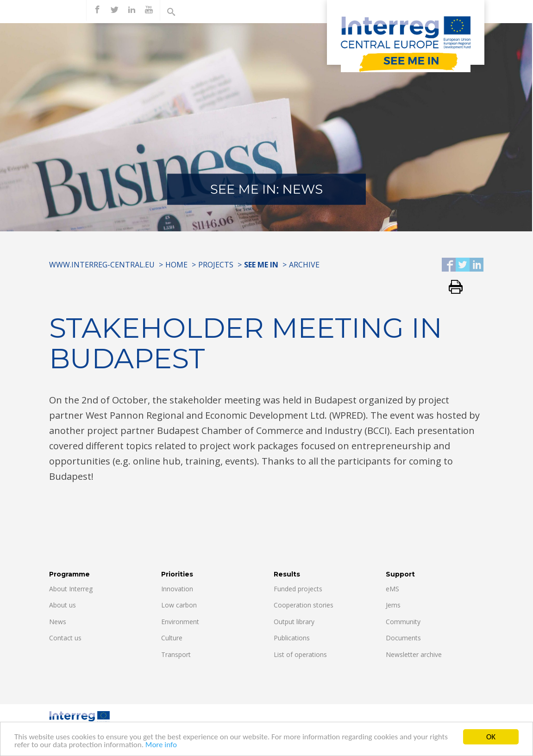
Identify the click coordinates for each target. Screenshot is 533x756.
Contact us (65, 638)
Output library (294, 622)
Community (403, 622)
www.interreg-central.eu (102, 265)
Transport (176, 654)
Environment (180, 622)
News (58, 622)
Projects (216, 265)
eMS (392, 589)
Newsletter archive (414, 654)
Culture (172, 638)
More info (161, 747)
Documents (403, 638)
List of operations (300, 654)
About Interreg (71, 589)
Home (176, 265)
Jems (393, 605)
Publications (292, 638)
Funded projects (298, 589)
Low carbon (179, 605)
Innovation (177, 589)
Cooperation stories (304, 605)
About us (63, 605)
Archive (304, 265)
